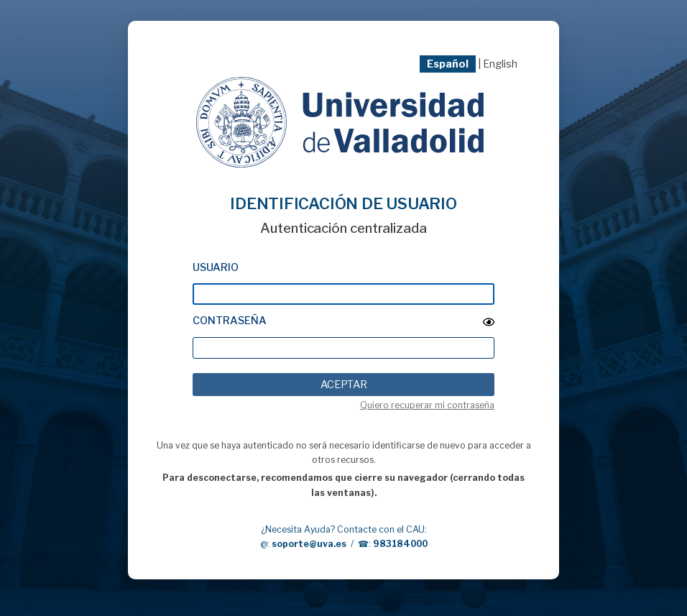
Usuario (216, 267)
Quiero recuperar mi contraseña (427, 405)
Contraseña (230, 321)
